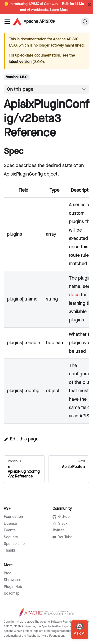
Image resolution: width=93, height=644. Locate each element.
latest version (20, 62)
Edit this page (21, 439)
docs (74, 295)
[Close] (89, 5)
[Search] (85, 22)
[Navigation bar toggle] (7, 22)
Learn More (59, 10)
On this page (20, 89)
